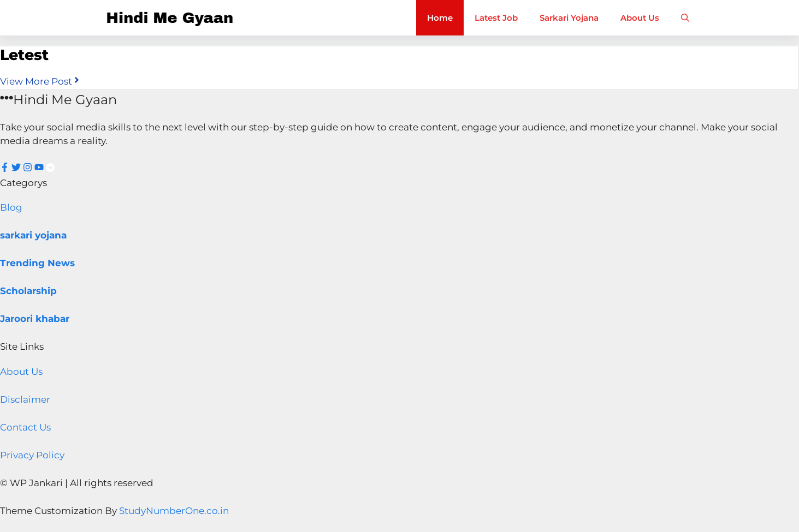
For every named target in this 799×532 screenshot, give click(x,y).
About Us (640, 18)
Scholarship (28, 291)
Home (440, 18)
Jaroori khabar (35, 319)
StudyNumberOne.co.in (174, 511)
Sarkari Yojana (569, 18)
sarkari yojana (33, 235)
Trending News (37, 263)
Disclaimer (25, 399)
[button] (685, 18)
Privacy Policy (32, 455)
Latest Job (496, 18)
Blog (11, 207)
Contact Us (25, 427)
